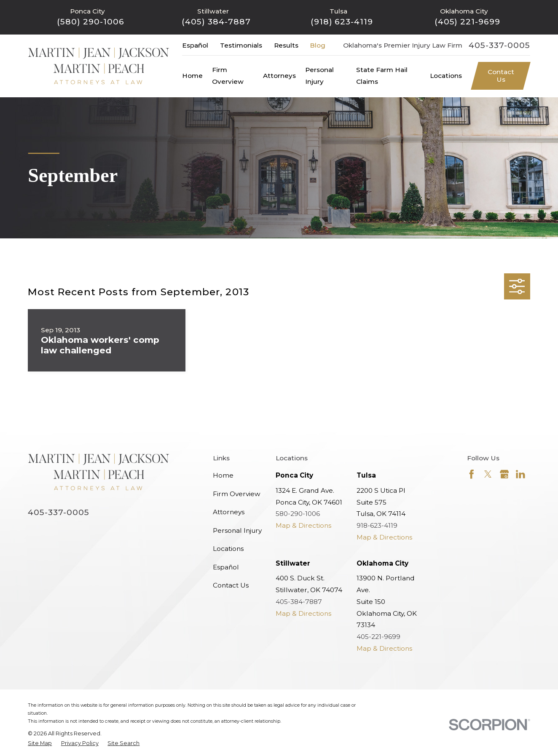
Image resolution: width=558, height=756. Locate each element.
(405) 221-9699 (467, 22)
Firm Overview (237, 494)
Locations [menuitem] (446, 76)
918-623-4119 (377, 525)
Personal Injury (237, 530)
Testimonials (241, 45)
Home (223, 475)
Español (195, 45)
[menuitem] (40, 743)
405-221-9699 (378, 637)
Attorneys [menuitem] (279, 76)
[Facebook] (472, 474)
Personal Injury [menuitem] (319, 76)
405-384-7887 (299, 602)
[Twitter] (488, 474)
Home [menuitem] (192, 76)
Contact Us (501, 76)
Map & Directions (303, 525)
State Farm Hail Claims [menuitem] (382, 76)
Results (286, 45)
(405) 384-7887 (216, 22)
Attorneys (229, 512)
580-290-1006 (298, 514)
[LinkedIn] (520, 474)
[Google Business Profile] (504, 474)
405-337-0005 (499, 45)
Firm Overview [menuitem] (228, 76)
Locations (228, 549)
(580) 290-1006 (90, 22)
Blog (318, 45)
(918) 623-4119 (342, 22)
